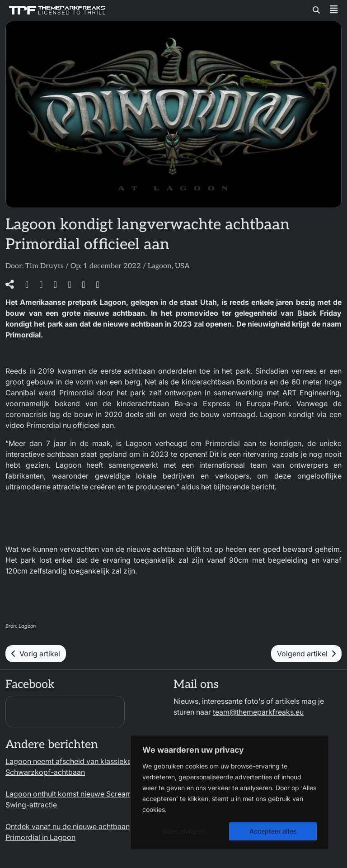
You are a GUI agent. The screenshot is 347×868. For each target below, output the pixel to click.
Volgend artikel (306, 654)
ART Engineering (311, 393)
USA (182, 266)
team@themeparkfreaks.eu (258, 712)
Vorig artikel (36, 654)
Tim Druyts (45, 266)
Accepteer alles (273, 831)
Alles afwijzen (184, 831)
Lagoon (160, 266)
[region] (230, 792)
